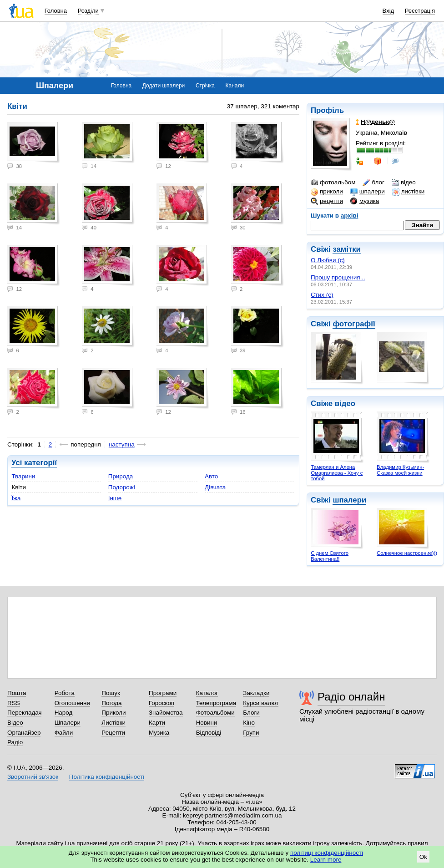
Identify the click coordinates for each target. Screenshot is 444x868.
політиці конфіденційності (327, 853)
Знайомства (166, 713)
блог (373, 183)
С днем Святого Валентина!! (330, 556)
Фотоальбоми (215, 713)
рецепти (327, 201)
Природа (121, 476)
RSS (14, 703)
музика (365, 201)
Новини (207, 723)
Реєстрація (420, 11)
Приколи (114, 713)
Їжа (16, 498)
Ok (423, 857)
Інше (115, 498)
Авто (211, 476)
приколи (327, 192)
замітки (347, 249)
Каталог (207, 693)
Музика (159, 733)
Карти (157, 723)
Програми (163, 693)
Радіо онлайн (351, 697)
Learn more (326, 860)
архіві (350, 216)
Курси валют (261, 703)
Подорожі (122, 487)
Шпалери (68, 723)
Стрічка (205, 86)
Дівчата (215, 487)
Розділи (88, 11)
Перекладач (24, 713)
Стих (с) (322, 295)
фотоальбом (333, 183)
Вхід (388, 11)
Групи (251, 733)
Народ (64, 713)
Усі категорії (34, 463)
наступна (122, 444)
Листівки (114, 723)
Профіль (327, 110)
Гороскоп (161, 703)
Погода (111, 703)
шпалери (368, 192)
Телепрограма (216, 703)
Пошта (17, 693)
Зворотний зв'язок (33, 777)
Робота (65, 693)
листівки (409, 192)
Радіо (15, 742)
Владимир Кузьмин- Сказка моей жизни (400, 470)
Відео (15, 723)
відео (404, 183)
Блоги (251, 713)
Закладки (256, 693)
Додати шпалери (164, 86)
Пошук (111, 693)
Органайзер (24, 733)
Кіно (249, 723)
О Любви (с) (328, 260)
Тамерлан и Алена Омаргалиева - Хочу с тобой (337, 473)
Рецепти (113, 733)
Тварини (23, 476)
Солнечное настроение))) (407, 553)
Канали (235, 86)
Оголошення (72, 703)
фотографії (354, 324)
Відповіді (209, 733)
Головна (56, 11)
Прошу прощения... (338, 277)
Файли (64, 733)
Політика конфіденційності (107, 777)
